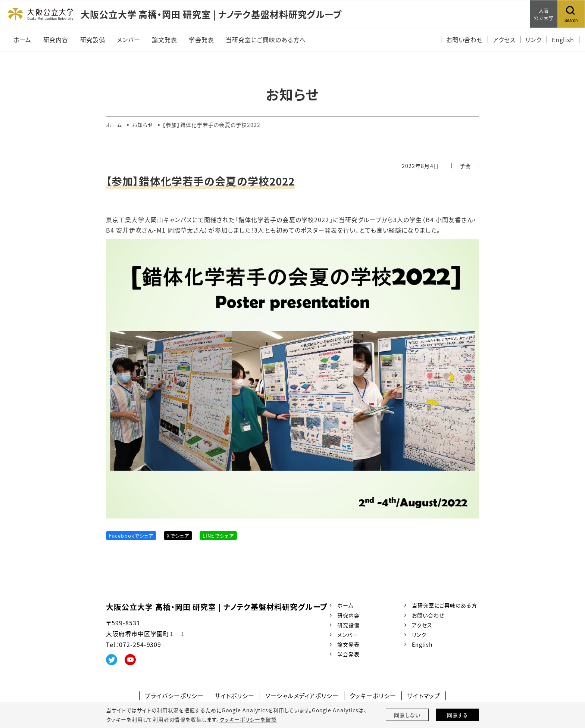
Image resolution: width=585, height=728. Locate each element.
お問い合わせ (428, 615)
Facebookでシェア (131, 536)
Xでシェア (178, 536)
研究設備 (348, 625)
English (422, 644)
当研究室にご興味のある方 (445, 605)
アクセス (422, 625)
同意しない (407, 715)
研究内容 (348, 615)
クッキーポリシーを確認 (248, 719)
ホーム (114, 125)
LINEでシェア (218, 536)
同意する (458, 715)
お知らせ (143, 125)
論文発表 (348, 644)
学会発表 (348, 654)
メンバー (348, 635)
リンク (419, 635)
